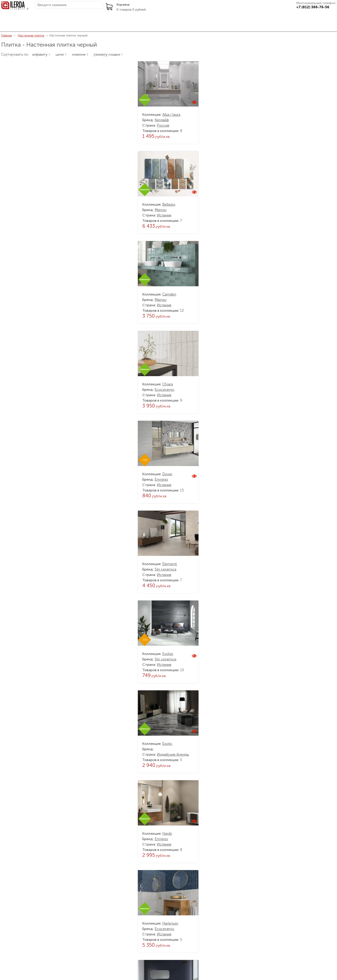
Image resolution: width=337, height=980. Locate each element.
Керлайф (162, 120)
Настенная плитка (31, 35)
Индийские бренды (173, 754)
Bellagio (169, 204)
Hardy (167, 833)
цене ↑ (61, 54)
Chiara (168, 384)
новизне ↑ (80, 54)
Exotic (167, 744)
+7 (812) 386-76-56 (313, 7)
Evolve (168, 654)
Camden (169, 294)
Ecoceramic (165, 390)
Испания (164, 215)
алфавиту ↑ (41, 54)
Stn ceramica (165, 569)
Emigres (161, 479)
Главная (7, 35)
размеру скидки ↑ (108, 54)
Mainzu (161, 210)
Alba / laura (171, 115)
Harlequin (170, 923)
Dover (167, 474)
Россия (163, 125)
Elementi (170, 564)
